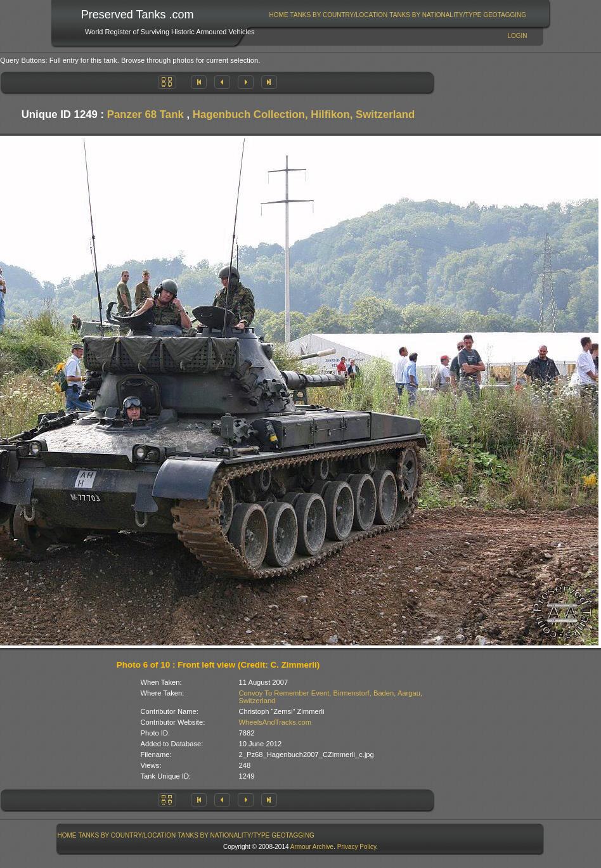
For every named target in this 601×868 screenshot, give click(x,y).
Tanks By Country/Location (339, 15)
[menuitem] (279, 15)
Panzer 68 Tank (145, 114)
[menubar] (397, 15)
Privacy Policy (357, 847)
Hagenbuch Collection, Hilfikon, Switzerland (304, 114)
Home (279, 15)
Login (517, 36)
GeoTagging (505, 15)
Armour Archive (312, 847)
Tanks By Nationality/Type (435, 15)
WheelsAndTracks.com (275, 722)
